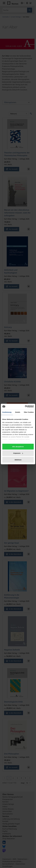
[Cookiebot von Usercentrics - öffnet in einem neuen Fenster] (25, 407)
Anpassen (18, 453)
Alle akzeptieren (18, 447)
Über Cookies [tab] (29, 412)
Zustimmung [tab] (7, 412)
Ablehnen (18, 460)
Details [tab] (18, 412)
